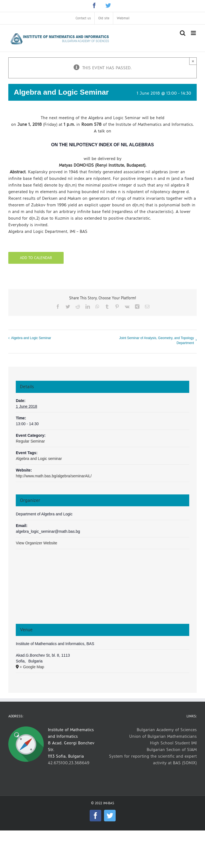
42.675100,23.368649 (69, 763)
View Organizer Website (37, 543)
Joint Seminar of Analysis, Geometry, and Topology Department (157, 340)
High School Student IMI (173, 743)
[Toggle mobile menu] (194, 33)
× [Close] (193, 61)
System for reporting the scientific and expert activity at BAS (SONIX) (153, 759)
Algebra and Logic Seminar (31, 338)
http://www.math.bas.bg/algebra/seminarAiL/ (54, 476)
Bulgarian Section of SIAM (172, 749)
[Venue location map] (102, 589)
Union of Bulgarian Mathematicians (163, 736)
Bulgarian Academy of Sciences (167, 730)
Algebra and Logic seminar (39, 459)
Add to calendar (36, 258)
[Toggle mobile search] (183, 33)
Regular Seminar (30, 441)
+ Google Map (32, 667)
